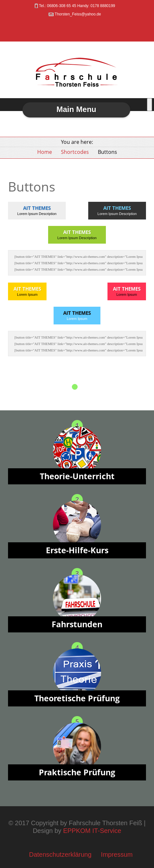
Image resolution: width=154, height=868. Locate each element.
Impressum (117, 854)
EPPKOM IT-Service (92, 831)
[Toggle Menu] (150, 105)
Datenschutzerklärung (60, 854)
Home (45, 152)
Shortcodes (75, 152)
